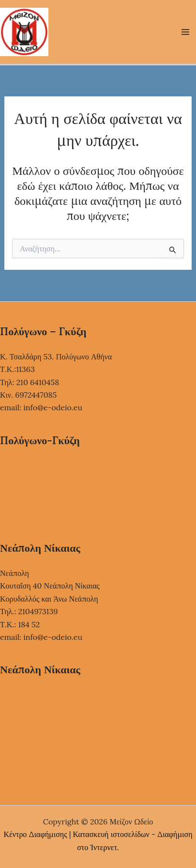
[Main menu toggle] (185, 32)
